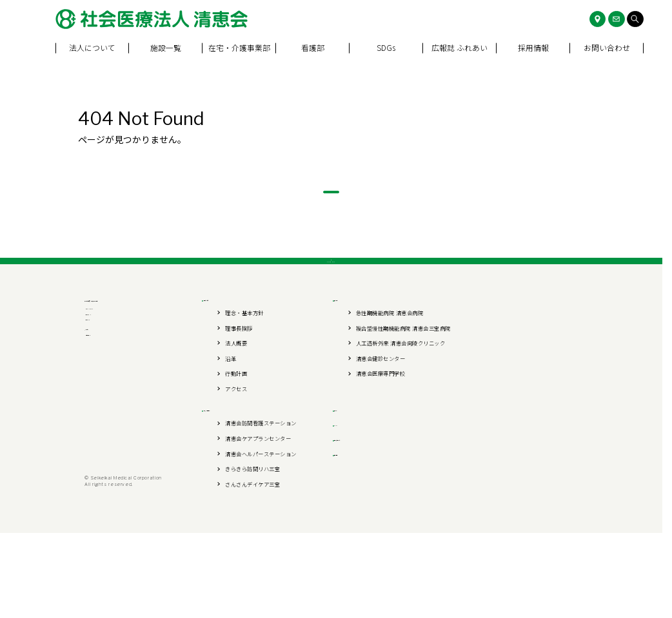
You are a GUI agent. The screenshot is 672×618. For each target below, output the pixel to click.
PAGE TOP (331, 309)
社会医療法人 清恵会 (134, 366)
